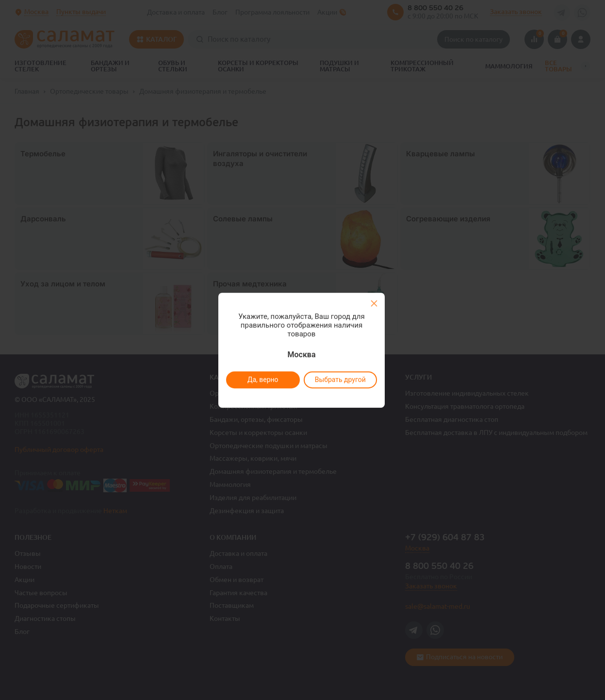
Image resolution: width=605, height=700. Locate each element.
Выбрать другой (340, 380)
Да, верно (263, 380)
